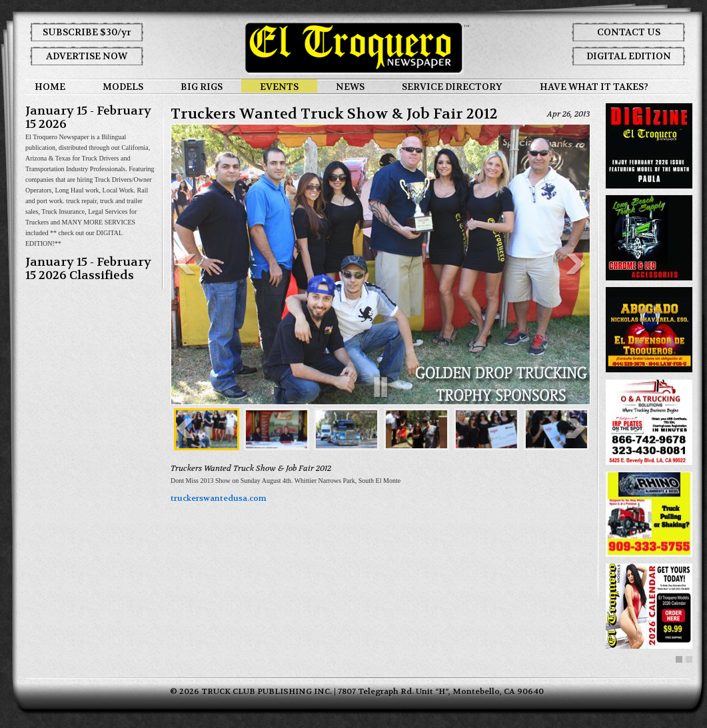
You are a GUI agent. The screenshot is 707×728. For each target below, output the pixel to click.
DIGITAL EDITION (629, 56)
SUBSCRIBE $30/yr (87, 32)
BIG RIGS (202, 87)
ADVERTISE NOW (87, 56)
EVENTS (279, 87)
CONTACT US (629, 32)
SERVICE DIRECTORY (452, 87)
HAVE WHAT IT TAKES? (594, 87)
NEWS (350, 87)
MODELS (123, 87)
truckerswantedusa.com (219, 498)
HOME (50, 87)
